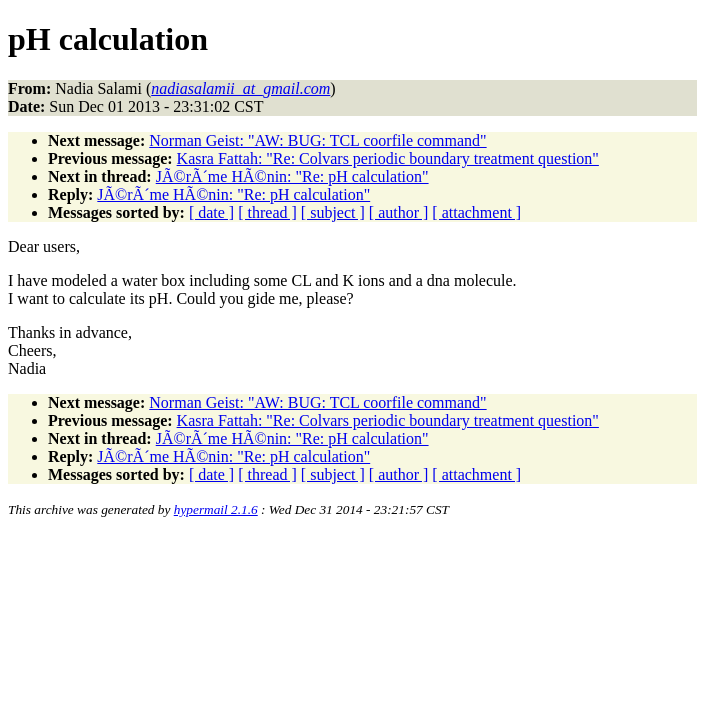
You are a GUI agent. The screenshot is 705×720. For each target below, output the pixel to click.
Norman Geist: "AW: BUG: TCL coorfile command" (317, 140)
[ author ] (399, 212)
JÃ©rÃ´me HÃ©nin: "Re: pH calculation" (292, 176)
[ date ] (211, 212)
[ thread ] (267, 212)
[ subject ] (333, 212)
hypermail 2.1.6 (216, 509)
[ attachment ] (476, 212)
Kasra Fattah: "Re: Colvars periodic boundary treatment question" (388, 158)
